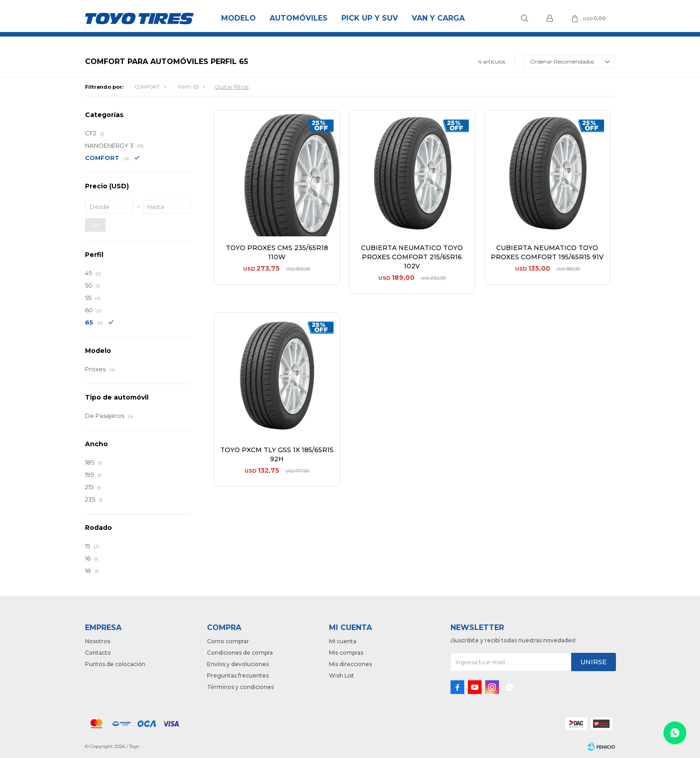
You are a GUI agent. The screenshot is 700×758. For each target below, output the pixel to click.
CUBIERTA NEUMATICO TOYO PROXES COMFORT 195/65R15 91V (547, 252)
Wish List (342, 675)
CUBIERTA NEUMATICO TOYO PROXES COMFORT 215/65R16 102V (412, 257)
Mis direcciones (350, 664)
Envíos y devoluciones (238, 664)
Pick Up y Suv (370, 18)
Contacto (98, 653)
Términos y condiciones (240, 687)
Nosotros (98, 641)
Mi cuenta (343, 641)
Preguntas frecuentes (238, 675)
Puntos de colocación (115, 664)
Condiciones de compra (240, 653)
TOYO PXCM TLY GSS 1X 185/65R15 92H (277, 454)
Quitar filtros (232, 87)
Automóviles (299, 18)
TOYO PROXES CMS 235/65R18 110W (277, 252)
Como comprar (228, 641)
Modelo (239, 18)
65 (188, 87)
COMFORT (147, 87)
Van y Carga (438, 18)
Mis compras (346, 653)
